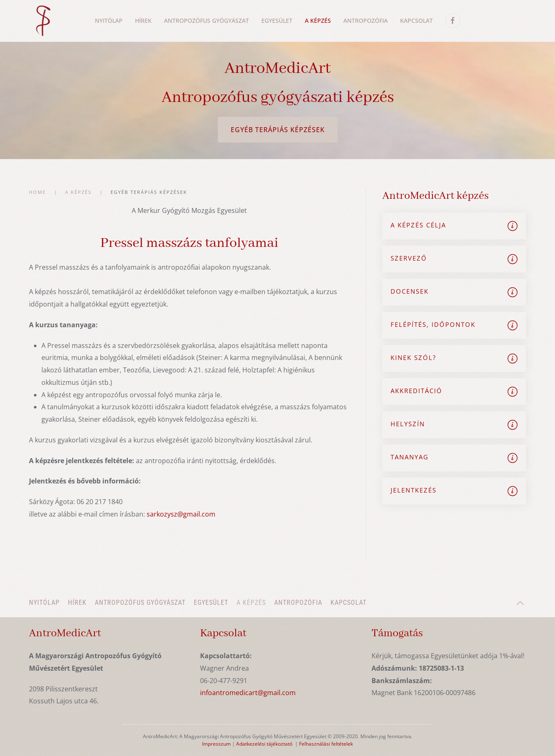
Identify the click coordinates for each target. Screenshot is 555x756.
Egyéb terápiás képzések (278, 130)
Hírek (77, 603)
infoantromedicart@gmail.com (248, 693)
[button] (520, 603)
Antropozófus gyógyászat (140, 603)
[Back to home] (43, 21)
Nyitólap (109, 21)
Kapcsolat (416, 21)
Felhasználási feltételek (326, 744)
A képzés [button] (318, 21)
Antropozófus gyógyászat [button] (206, 21)
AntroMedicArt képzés (436, 196)
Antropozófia (366, 21)
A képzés (251, 603)
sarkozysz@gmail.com (181, 514)
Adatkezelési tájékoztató (264, 744)
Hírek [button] (143, 21)
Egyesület (277, 21)
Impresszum (216, 744)
